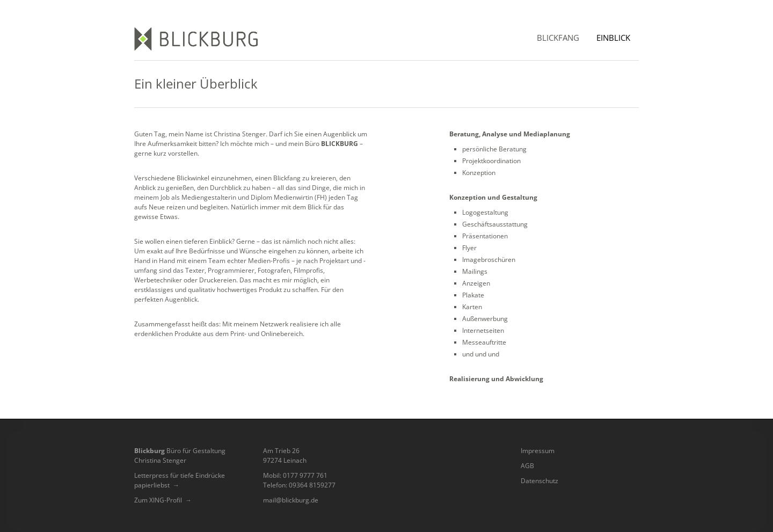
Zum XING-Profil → (163, 500)
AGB (527, 466)
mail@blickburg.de (291, 500)
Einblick (613, 38)
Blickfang (558, 38)
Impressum (538, 451)
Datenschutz (539, 481)
